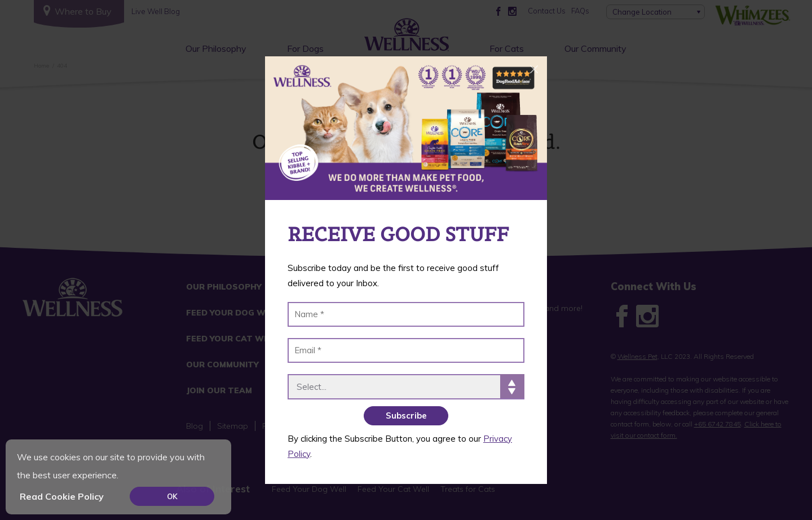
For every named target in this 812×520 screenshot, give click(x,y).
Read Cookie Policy (62, 496)
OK (172, 496)
